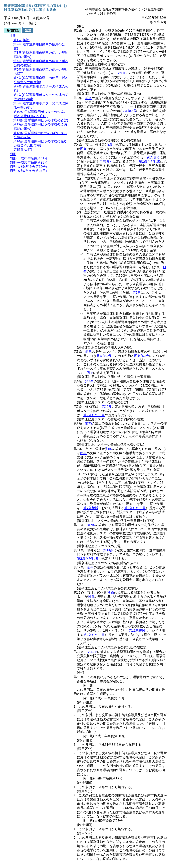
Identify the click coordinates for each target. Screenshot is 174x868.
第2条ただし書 (150, 161)
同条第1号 (104, 356)
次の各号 (153, 157)
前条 (89, 98)
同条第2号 (142, 356)
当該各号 (106, 161)
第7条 (91, 525)
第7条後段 (91, 508)
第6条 (121, 73)
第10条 (107, 407)
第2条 (89, 381)
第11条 (92, 652)
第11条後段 (137, 631)
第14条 (109, 550)
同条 (83, 149)
